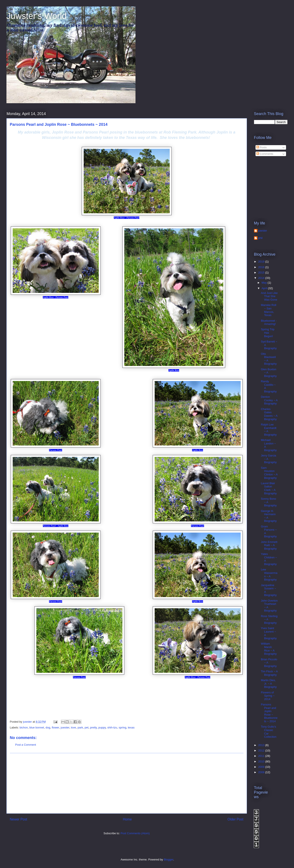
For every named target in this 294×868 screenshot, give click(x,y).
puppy (102, 727)
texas (131, 727)
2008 (262, 772)
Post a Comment (26, 745)
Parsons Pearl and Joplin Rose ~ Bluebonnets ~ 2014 (269, 713)
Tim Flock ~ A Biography (269, 673)
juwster (65, 727)
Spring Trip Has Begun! (268, 333)
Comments (265, 154)
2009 (262, 767)
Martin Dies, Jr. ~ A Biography (269, 684)
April (265, 288)
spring (122, 727)
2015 (262, 273)
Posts (262, 147)
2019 (262, 262)
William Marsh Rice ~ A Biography (269, 649)
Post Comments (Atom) (135, 833)
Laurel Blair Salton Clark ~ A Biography (269, 488)
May (265, 283)
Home (127, 819)
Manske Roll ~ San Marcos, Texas (269, 310)
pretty (94, 727)
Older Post (236, 819)
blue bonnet (37, 727)
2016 (262, 267)
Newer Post (19, 819)
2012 (262, 750)
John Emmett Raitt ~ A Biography (269, 545)
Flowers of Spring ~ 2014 (268, 696)
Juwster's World (37, 16)
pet (86, 727)
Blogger (168, 860)
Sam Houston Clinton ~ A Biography (269, 473)
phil (260, 238)
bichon (24, 727)
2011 (262, 756)
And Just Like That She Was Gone (269, 296)
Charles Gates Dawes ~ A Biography (269, 414)
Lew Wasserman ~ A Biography (269, 575)
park (80, 727)
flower (55, 727)
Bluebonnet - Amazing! (269, 322)
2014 (262, 278)
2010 (262, 761)
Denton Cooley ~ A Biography (269, 400)
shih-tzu (112, 727)
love (74, 727)
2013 (262, 745)
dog (48, 727)
